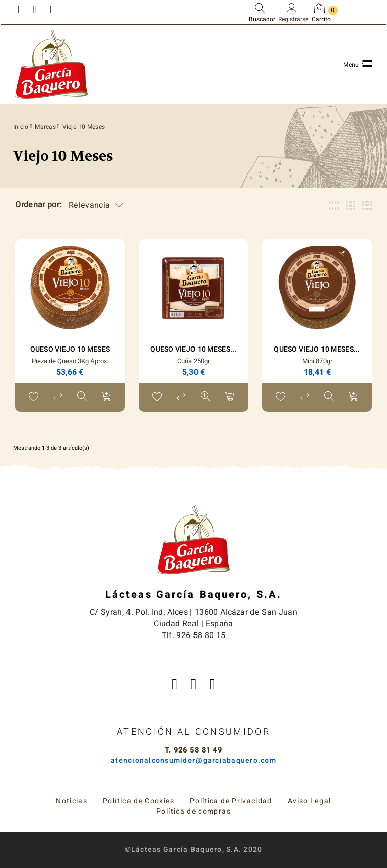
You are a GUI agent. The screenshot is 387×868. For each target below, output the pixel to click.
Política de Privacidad (231, 801)
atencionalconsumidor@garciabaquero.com (193, 760)
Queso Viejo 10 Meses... (193, 349)
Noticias (72, 801)
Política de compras (193, 811)
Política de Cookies (139, 801)
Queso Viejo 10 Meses (70, 349)
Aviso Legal (309, 801)
